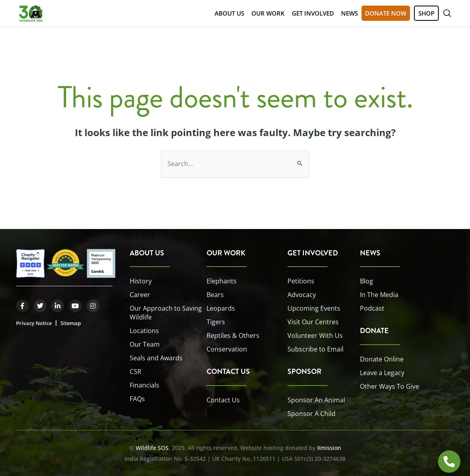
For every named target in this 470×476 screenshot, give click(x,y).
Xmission (329, 448)
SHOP (426, 13)
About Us (229, 13)
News (349, 13)
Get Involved (313, 13)
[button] (447, 13)
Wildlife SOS (152, 448)
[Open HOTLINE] (449, 462)
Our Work (268, 13)
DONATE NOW (386, 13)
